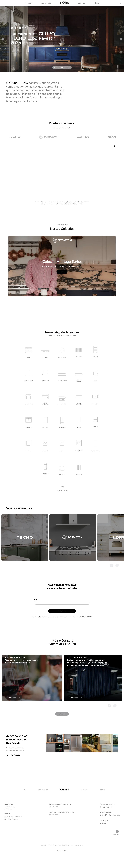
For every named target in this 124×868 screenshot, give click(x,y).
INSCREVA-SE (62, 612)
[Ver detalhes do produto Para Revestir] (62, 470)
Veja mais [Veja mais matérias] (62, 714)
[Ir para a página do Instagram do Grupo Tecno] (104, 808)
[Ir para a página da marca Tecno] (14, 138)
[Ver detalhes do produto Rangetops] (45, 353)
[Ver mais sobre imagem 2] (73, 744)
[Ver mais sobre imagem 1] (55, 744)
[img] (29, 3)
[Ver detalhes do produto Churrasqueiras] (62, 399)
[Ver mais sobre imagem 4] (109, 744)
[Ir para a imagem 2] (56, 67)
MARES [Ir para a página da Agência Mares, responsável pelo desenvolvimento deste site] (65, 852)
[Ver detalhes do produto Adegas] (62, 446)
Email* (36, 601)
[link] (14, 698)
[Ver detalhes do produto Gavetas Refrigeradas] (95, 423)
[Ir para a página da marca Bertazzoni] (48, 138)
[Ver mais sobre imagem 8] (109, 762)
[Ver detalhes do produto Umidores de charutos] (45, 470)
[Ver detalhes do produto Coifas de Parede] (29, 376)
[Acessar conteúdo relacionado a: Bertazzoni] (73, 538)
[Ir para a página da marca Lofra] (83, 138)
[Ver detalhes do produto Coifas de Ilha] (45, 376)
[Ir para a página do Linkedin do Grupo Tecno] (108, 808)
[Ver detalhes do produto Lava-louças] (45, 423)
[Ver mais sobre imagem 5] (55, 762)
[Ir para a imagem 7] (66, 67)
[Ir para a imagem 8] (68, 67)
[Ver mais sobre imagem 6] (73, 762)
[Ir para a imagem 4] (60, 67)
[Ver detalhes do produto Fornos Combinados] (45, 399)
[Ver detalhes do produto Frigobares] (29, 446)
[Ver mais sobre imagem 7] (91, 762)
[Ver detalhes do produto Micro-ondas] (95, 399)
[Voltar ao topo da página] (116, 833)
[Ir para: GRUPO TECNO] (62, 39)
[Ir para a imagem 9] (69, 67)
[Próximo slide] (121, 39)
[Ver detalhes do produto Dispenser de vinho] (79, 446)
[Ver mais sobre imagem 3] (91, 744)
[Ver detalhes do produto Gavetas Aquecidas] (79, 399)
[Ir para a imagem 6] (64, 67)
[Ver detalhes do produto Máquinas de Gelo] (95, 446)
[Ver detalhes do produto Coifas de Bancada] (79, 376)
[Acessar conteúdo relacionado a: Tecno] (25, 538)
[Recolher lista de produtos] (62, 489)
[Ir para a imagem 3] (58, 67)
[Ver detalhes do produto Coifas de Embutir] (62, 376)
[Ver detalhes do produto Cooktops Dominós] (95, 353)
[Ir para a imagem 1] (55, 67)
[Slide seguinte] (117, 566)
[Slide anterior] (3, 39)
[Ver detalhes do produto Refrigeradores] (62, 423)
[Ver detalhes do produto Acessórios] (79, 470)
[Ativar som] (115, 146)
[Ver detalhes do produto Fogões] (29, 353)
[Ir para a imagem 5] (62, 67)
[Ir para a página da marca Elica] (112, 138)
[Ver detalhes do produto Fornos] (95, 376)
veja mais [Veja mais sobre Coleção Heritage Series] (62, 272)
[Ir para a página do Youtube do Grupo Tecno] (112, 808)
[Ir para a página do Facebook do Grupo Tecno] (100, 808)
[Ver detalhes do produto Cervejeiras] (45, 446)
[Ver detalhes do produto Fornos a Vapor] (29, 399)
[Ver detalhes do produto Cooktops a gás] (62, 353)
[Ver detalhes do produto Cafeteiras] (29, 423)
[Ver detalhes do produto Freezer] (79, 423)
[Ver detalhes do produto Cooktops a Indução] (79, 353)
